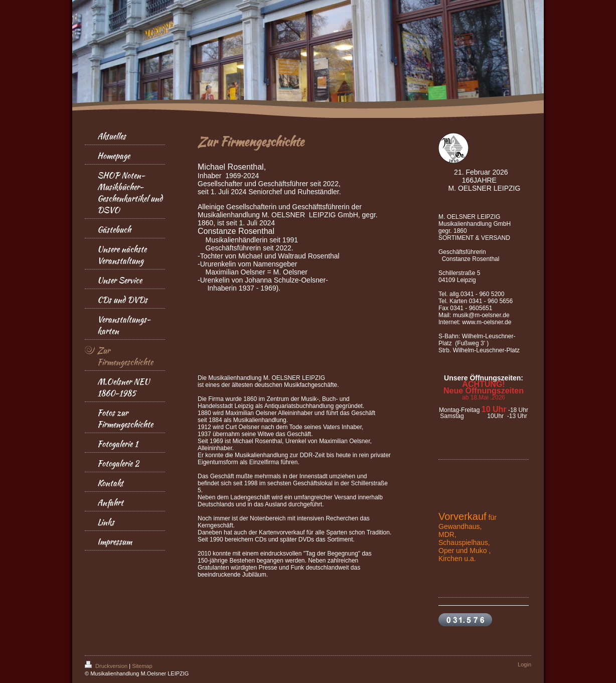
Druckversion (107, 666)
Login (524, 664)
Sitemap (142, 666)
